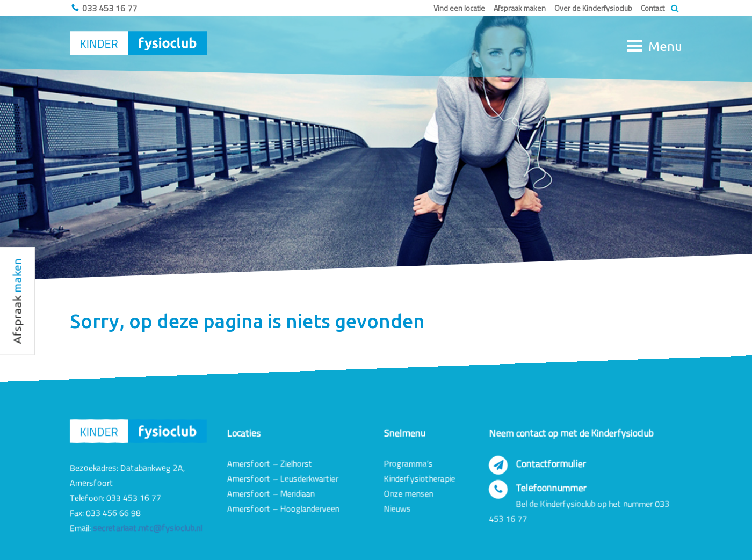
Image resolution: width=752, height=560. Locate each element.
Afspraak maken (520, 8)
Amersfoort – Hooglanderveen (283, 508)
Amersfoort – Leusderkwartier (283, 478)
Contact (653, 8)
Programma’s (408, 463)
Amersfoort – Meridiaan (271, 493)
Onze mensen (409, 493)
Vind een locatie (459, 8)
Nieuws (397, 508)
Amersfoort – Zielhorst (270, 463)
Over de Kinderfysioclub (593, 8)
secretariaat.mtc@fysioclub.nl (147, 528)
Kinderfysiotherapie (420, 478)
